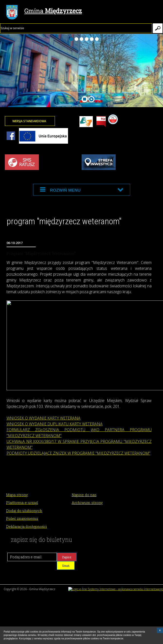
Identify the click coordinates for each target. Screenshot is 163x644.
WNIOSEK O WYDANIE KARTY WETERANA (43, 418)
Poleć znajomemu (22, 518)
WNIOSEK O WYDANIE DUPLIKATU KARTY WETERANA (55, 424)
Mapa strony (17, 495)
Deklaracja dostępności (26, 526)
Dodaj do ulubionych (24, 511)
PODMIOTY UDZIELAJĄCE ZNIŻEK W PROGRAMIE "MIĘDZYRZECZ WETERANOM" (78, 453)
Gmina (44, 11)
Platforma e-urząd (22, 503)
